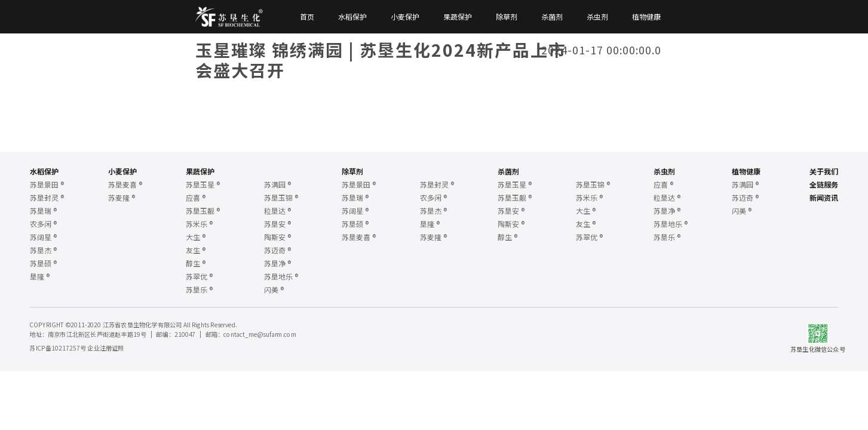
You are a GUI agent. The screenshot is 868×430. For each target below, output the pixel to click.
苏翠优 (199, 276)
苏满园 (277, 184)
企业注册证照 (105, 348)
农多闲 (43, 224)
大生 (196, 237)
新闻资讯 (824, 197)
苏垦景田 (47, 184)
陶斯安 (277, 237)
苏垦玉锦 (281, 197)
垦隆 (40, 276)
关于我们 (824, 171)
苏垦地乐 (281, 276)
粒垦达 (277, 211)
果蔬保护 (458, 17)
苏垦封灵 (47, 197)
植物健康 (646, 17)
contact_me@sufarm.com (260, 334)
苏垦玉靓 (203, 211)
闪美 (274, 289)
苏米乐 (199, 224)
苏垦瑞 (43, 211)
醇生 (196, 263)
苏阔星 (43, 237)
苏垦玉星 (203, 184)
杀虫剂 (597, 17)
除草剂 (507, 17)
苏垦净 (277, 263)
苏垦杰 (43, 250)
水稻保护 (352, 17)
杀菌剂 (552, 17)
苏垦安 (277, 224)
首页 (307, 17)
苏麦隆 (122, 197)
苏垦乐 (199, 289)
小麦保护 (405, 17)
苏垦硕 (43, 263)
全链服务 (824, 184)
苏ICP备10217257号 (57, 348)
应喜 (196, 197)
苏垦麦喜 (125, 184)
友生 (196, 250)
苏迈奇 (277, 250)
